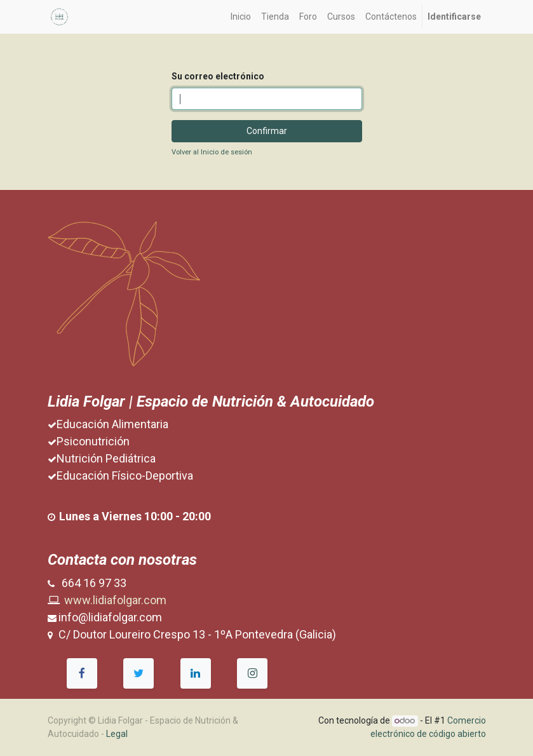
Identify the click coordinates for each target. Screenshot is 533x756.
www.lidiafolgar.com (115, 600)
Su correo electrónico (218, 76)
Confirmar (267, 131)
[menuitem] (241, 17)
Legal (117, 734)
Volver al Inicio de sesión (212, 152)
